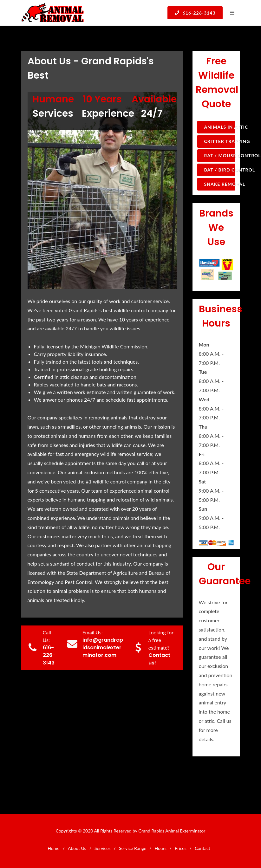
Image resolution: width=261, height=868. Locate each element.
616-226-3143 (195, 13)
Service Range (133, 848)
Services (103, 848)
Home (53, 848)
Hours (160, 848)
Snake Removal (220, 184)
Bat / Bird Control (220, 170)
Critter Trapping (220, 141)
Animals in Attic (220, 127)
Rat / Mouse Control (220, 155)
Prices (181, 848)
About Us (77, 848)
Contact (202, 848)
